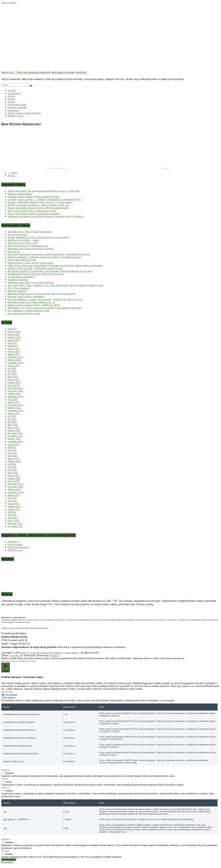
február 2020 (14, 478)
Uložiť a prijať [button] (9, 860)
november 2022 (15, 405)
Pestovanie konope (17, 105)
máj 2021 (12, 453)
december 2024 (15, 357)
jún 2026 (12, 329)
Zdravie (11, 99)
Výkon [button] (5, 779)
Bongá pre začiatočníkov (20, 194)
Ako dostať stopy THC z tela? (23, 243)
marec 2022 (13, 427)
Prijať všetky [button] (29, 661)
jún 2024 (12, 371)
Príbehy (11, 96)
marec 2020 (13, 475)
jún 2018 (12, 515)
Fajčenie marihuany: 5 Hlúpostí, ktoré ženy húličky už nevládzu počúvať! (45, 257)
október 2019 (14, 490)
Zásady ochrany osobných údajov (24, 113)
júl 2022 (12, 416)
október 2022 (14, 408)
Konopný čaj (14, 251)
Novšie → (13, 176)
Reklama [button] (6, 839)
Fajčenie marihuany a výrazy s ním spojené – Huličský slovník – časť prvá (45, 299)
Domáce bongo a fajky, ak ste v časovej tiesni (30, 263)
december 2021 (15, 433)
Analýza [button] (5, 788)
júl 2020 (12, 464)
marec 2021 (13, 459)
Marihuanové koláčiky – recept (23, 240)
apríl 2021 (13, 456)
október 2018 (14, 506)
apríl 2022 (13, 425)
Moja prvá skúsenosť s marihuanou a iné (28, 246)
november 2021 (15, 436)
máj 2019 (12, 501)
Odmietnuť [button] (7, 661)
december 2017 (15, 523)
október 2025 (14, 337)
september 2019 (16, 492)
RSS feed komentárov (19, 547)
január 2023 (13, 402)
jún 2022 (12, 419)
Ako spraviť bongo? (18, 234)
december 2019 (15, 484)
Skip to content (9, 3)
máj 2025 (12, 343)
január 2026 (13, 334)
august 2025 (14, 340)
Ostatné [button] (5, 851)
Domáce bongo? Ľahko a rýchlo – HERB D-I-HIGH (34, 305)
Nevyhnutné (11, 695)
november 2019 (15, 487)
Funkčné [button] (6, 770)
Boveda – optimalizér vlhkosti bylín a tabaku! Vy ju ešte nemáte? (40, 202)
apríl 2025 (13, 346)
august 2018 (14, 509)
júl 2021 (12, 447)
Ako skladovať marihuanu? (21, 277)
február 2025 (14, 351)
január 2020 (13, 481)
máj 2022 (12, 422)
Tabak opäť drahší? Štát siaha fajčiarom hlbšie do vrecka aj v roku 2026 (44, 191)
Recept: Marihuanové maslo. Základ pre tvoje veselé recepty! (38, 237)
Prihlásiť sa (13, 542)
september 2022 (16, 411)
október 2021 (14, 439)
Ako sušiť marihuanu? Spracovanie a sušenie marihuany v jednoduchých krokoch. (49, 254)
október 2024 (14, 360)
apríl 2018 (13, 518)
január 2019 (13, 504)
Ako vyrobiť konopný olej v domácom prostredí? (32, 211)
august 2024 (14, 365)
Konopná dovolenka (18, 280)
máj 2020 (12, 470)
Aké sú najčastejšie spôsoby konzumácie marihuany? (34, 213)
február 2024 (14, 382)
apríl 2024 (13, 377)
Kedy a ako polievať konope (22, 260)
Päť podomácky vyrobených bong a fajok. (29, 311)
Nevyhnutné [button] (7, 692)
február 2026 (14, 332)
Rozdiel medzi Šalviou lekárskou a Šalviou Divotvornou (36, 274)
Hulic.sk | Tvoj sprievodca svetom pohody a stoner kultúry (44, 72)
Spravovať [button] (18, 661)
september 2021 (16, 442)
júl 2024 (12, 368)
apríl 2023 (13, 399)
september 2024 (16, 363)
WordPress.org (15, 550)
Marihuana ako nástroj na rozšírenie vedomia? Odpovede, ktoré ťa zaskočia (46, 216)
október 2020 (14, 461)
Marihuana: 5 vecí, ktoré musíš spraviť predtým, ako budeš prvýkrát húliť (45, 308)
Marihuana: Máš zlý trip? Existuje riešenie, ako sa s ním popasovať (41, 294)
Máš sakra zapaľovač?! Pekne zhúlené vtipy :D (31, 302)
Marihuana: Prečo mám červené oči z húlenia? (31, 249)
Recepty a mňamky (17, 107)
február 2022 (14, 430)
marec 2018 (13, 521)
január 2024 (13, 385)
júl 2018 (12, 512)
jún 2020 (12, 467)
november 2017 (15, 526)
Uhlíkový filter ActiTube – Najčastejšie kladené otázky (35, 268)
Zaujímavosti (14, 93)
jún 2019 (12, 498)
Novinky (12, 90)
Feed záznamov (15, 544)
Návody (12, 102)
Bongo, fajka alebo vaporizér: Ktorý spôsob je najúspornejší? (38, 208)
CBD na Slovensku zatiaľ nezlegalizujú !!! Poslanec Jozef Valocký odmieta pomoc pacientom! (55, 265)
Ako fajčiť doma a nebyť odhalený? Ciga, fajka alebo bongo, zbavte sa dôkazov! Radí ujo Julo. (55, 285)
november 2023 (15, 391)
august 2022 (14, 413)
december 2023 (15, 388)
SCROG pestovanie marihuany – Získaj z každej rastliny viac (38, 205)
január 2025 (13, 354)
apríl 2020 (13, 473)
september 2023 (16, 396)
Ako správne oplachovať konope (24, 313)
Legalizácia (13, 110)
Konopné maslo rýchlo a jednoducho (26, 297)
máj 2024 (12, 374)
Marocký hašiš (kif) (17, 291)
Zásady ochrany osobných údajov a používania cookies (25, 628)
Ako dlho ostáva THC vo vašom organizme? (30, 232)
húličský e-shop (15, 116)
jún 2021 (12, 450)
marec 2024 (13, 380)
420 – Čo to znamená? (19, 288)
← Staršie (13, 173)
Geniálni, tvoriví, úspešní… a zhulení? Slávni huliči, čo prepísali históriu (44, 199)
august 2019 (14, 495)
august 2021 (14, 444)
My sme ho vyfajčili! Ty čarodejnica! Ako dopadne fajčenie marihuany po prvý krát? (50, 271)
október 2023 (14, 394)
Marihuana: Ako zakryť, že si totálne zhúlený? (31, 282)
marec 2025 (13, 349)
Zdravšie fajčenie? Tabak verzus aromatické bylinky (34, 197)
